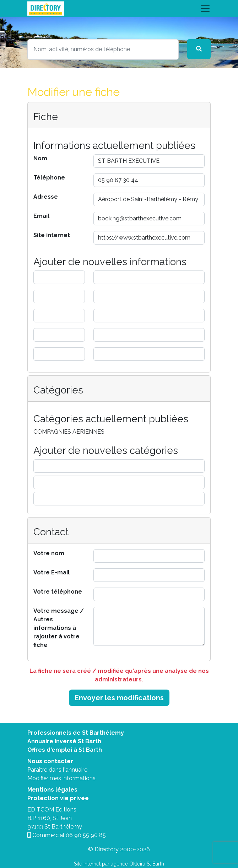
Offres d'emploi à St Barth (65, 750)
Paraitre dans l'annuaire (57, 770)
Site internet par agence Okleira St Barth (119, 864)
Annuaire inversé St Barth (64, 741)
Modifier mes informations (61, 778)
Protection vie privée (58, 798)
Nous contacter (50, 761)
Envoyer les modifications (119, 698)
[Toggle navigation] (119, 9)
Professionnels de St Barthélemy (76, 733)
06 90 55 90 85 (86, 835)
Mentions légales (52, 790)
